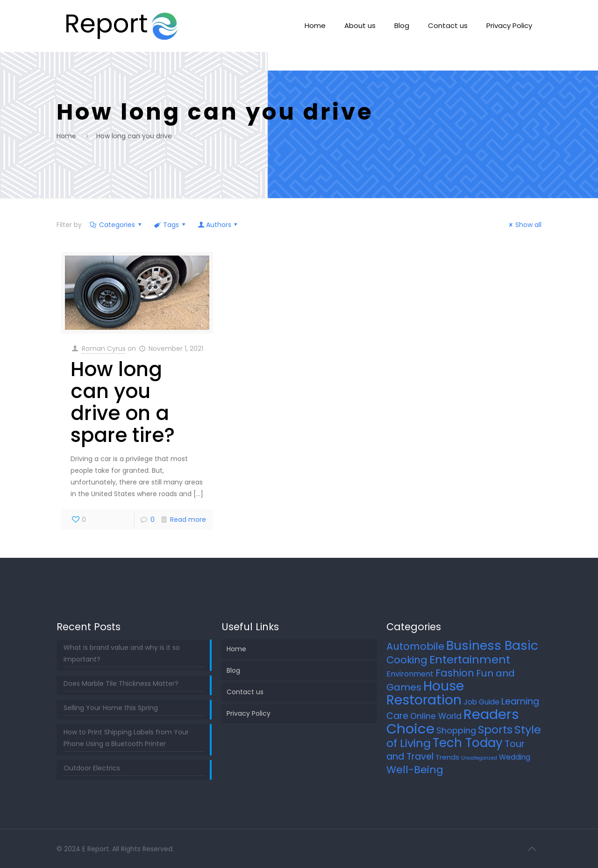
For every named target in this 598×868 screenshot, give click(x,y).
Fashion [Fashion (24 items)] (455, 673)
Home (66, 136)
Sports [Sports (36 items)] (495, 730)
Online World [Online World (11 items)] (436, 716)
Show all (524, 225)
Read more (188, 519)
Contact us (245, 692)
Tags (171, 225)
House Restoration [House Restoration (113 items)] (425, 693)
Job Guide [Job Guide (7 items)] (481, 702)
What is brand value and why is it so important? (122, 653)
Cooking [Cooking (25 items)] (407, 660)
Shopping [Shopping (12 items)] (456, 730)
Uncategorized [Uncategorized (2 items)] (479, 758)
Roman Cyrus (104, 349)
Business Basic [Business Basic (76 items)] (492, 645)
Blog (233, 670)
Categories (117, 225)
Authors (218, 225)
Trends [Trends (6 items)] (447, 757)
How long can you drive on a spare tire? (123, 402)
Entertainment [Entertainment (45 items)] (470, 659)
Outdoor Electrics (92, 768)
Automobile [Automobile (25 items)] (415, 646)
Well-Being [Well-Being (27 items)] (415, 770)
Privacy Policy (249, 713)
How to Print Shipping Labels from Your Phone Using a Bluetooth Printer (126, 738)
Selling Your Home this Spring (111, 708)
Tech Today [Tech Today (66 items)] (468, 743)
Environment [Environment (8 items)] (410, 674)
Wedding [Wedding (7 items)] (515, 757)
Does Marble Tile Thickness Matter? (121, 683)
